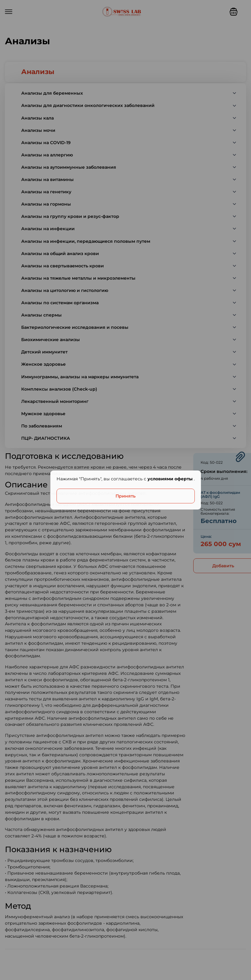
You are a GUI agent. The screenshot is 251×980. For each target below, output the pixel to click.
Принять (125, 496)
